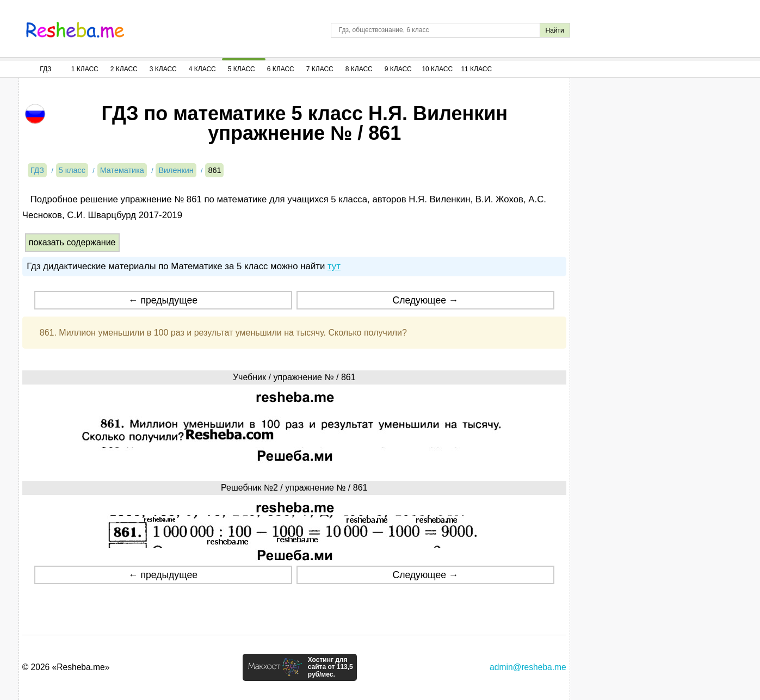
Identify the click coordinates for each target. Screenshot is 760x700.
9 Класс (398, 69)
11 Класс (476, 69)
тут (334, 266)
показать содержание (72, 242)
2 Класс (124, 69)
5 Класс (242, 69)
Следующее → (425, 300)
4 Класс (202, 69)
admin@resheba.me (528, 667)
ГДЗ (45, 69)
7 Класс (320, 69)
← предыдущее (163, 300)
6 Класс (281, 69)
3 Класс (163, 69)
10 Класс (437, 69)
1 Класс (85, 69)
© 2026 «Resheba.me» (66, 667)
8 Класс (359, 69)
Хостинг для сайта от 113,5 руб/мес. (330, 667)
